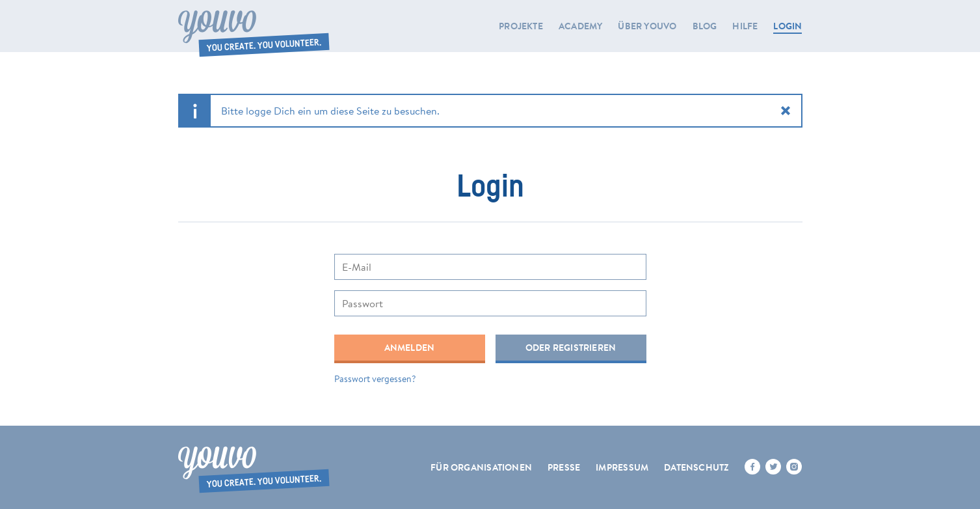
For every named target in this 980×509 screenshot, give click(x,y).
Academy (580, 26)
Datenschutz (696, 467)
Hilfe (745, 26)
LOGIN (788, 26)
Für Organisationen (481, 467)
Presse (564, 467)
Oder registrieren (571, 348)
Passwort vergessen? (375, 379)
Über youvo (647, 26)
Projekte (521, 26)
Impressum (622, 467)
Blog (705, 26)
